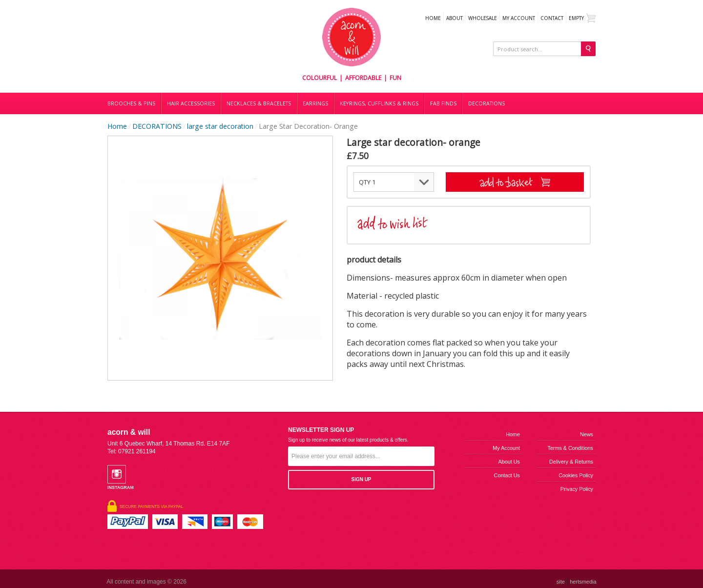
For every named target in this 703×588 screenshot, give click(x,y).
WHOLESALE (483, 18)
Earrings (315, 103)
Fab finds (443, 103)
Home (433, 18)
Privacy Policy (577, 489)
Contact (552, 18)
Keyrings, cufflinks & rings (379, 103)
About (455, 18)
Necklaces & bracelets (259, 103)
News (587, 434)
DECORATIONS (486, 103)
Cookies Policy (576, 475)
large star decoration (220, 126)
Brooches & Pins (131, 103)
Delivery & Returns (571, 462)
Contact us (507, 475)
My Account (519, 18)
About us (509, 462)
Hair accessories (191, 103)
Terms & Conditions (570, 448)
